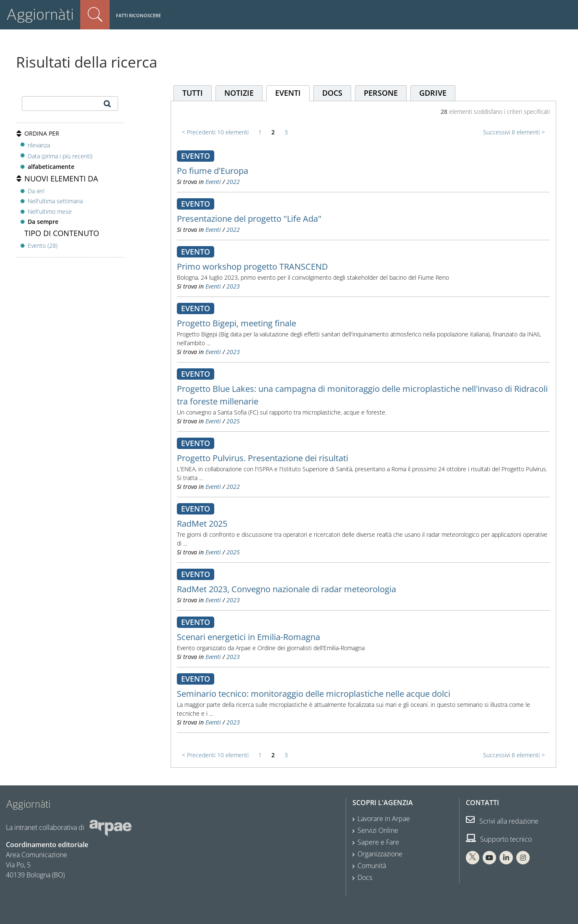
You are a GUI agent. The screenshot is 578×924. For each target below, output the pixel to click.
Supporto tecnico (499, 839)
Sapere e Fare (378, 842)
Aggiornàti (40, 14)
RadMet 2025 (202, 524)
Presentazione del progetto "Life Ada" (249, 219)
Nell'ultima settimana (55, 201)
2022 (233, 182)
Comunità (372, 866)
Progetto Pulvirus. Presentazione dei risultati (263, 458)
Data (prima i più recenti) (60, 156)
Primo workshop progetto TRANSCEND (252, 266)
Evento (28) (43, 245)
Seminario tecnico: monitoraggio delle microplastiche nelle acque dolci (314, 694)
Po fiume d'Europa (213, 171)
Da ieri (36, 191)
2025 (233, 421)
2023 (233, 286)
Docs (365, 877)
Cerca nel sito (95, 15)
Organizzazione (380, 854)
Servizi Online (378, 830)
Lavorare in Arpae (384, 819)
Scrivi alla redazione (502, 821)
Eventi (213, 182)
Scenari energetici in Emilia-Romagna (248, 637)
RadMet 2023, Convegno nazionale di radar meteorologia (286, 589)
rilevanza (39, 145)
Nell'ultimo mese (50, 211)
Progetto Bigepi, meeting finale (236, 323)
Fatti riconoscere (138, 15)
